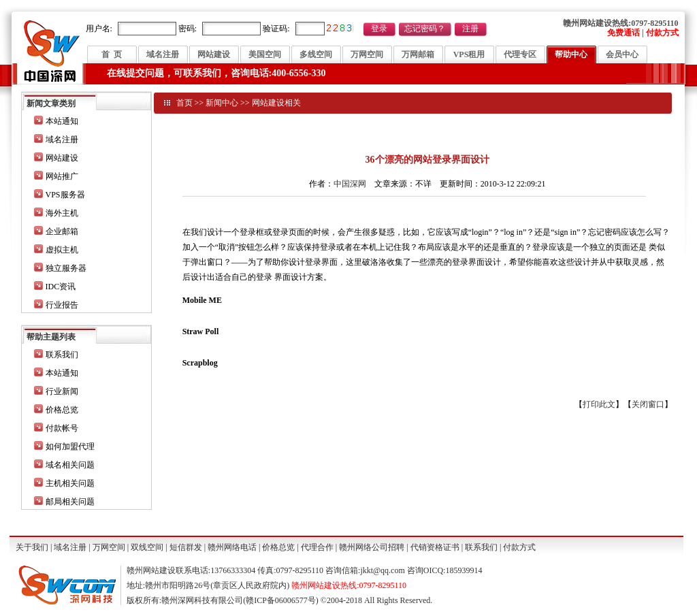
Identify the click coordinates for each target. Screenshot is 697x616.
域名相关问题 (70, 465)
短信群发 (186, 547)
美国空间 (265, 54)
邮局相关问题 (70, 502)
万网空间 (367, 54)
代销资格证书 (435, 547)
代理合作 (317, 547)
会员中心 (622, 54)
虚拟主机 (62, 250)
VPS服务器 (65, 195)
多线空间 (316, 54)
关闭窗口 (648, 404)
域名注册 (163, 54)
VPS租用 (469, 54)
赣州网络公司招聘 (372, 547)
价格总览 (62, 410)
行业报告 (62, 305)
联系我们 (62, 355)
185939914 (464, 570)
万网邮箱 (418, 54)
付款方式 (519, 547)
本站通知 (62, 121)
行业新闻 (62, 391)
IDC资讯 (61, 287)
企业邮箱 (62, 231)
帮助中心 (571, 54)
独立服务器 (66, 268)
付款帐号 (62, 428)
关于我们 (32, 547)
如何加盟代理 (70, 447)
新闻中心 (222, 103)
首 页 (112, 54)
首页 (184, 103)
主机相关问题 (70, 483)
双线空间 (147, 547)
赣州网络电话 (232, 547)
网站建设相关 (276, 103)
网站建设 (214, 54)
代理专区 (520, 54)
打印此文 (599, 404)
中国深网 (350, 184)
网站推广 (62, 176)
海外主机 (62, 213)
